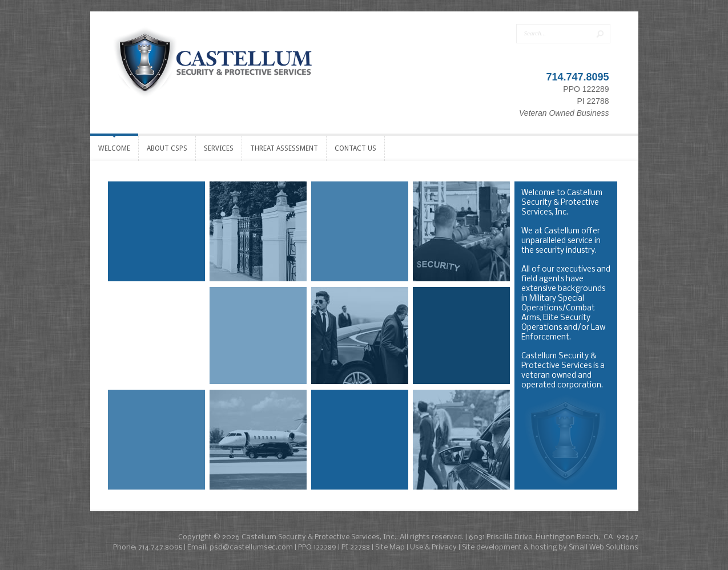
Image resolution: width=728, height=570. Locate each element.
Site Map (390, 547)
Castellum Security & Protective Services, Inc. (319, 537)
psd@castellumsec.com (251, 547)
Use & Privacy (433, 547)
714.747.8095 (577, 77)
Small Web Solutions (604, 547)
